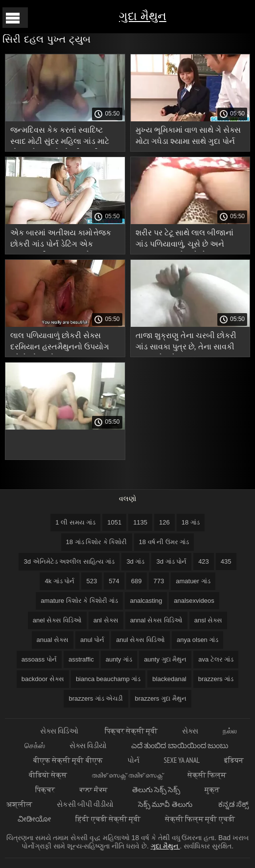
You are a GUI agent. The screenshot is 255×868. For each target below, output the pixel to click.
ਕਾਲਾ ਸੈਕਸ (93, 789)
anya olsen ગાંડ (198, 640)
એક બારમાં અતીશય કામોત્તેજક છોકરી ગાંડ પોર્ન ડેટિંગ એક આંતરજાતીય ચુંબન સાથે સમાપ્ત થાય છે (62, 240)
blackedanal (169, 679)
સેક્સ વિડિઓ (60, 731)
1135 (140, 522)
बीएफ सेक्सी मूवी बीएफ (68, 760)
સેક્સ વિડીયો (88, 745)
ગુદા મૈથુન (143, 16)
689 (137, 581)
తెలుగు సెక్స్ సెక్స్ (156, 789)
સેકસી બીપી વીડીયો (85, 804)
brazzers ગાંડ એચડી (96, 698)
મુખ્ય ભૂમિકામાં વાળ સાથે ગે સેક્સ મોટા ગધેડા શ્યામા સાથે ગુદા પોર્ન (188, 136)
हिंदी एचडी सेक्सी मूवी (108, 819)
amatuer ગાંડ (193, 581)
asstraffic (81, 659)
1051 (114, 522)
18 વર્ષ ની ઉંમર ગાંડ (164, 542)
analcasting (146, 601)
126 (164, 522)
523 (92, 581)
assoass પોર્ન (39, 659)
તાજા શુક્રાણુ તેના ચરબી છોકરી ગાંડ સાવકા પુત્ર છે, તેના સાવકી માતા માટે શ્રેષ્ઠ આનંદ (186, 343)
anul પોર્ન (92, 640)
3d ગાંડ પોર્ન (171, 561)
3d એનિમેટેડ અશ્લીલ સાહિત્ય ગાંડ (69, 561)
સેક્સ (190, 731)
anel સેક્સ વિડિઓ (57, 620)
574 (114, 581)
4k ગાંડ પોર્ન (59, 581)
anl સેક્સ (106, 620)
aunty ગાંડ (119, 659)
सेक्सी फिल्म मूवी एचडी (200, 819)
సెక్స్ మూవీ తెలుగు (166, 804)
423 (204, 561)
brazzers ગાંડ (216, 679)
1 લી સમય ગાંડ (75, 522)
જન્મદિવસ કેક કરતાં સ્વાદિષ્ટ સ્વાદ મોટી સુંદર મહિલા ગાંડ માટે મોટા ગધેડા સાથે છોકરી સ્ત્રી (60, 137)
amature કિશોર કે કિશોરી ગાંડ (79, 601)
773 (159, 581)
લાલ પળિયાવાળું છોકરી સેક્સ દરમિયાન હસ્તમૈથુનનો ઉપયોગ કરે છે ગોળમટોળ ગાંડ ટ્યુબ (60, 343)
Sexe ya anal (182, 760)
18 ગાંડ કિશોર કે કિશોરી (97, 542)
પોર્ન (133, 760)
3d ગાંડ (135, 561)
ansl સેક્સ (208, 620)
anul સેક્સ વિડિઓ (140, 640)
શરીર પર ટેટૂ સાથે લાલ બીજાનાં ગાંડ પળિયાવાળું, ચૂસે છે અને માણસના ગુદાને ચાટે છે (185, 240)
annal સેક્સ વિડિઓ (156, 620)
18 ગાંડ (191, 522)
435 (226, 561)
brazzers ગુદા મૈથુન (161, 698)
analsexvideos (194, 601)
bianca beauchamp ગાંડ (108, 679)
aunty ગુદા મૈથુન (165, 659)
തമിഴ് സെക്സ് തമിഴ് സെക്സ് (127, 775)
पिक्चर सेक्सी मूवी (131, 731)
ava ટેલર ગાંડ (216, 659)
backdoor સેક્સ (43, 679)
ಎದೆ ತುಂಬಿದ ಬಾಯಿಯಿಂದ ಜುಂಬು (180, 745)
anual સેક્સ (53, 640)
